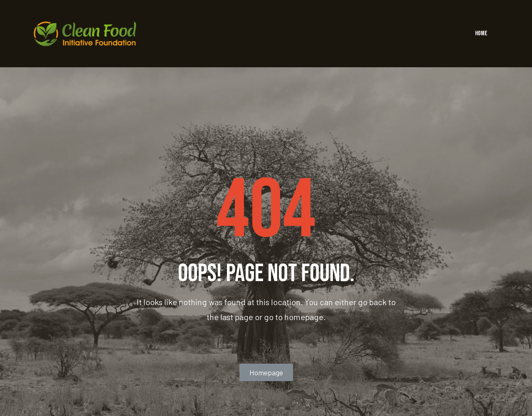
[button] (266, 372)
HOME (481, 33)
